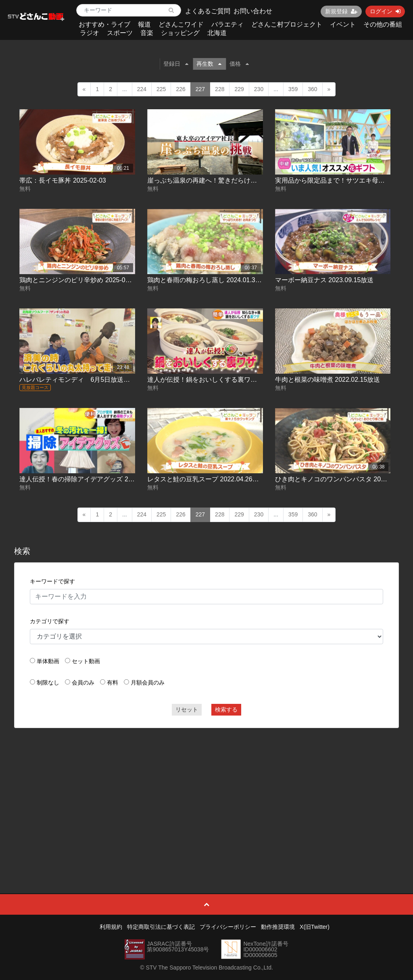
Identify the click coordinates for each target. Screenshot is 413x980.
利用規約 (111, 927)
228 (220, 89)
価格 (239, 64)
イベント (343, 24)
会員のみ (83, 682)
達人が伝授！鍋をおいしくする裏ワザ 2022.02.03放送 (226, 380)
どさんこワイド (181, 24)
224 (142, 89)
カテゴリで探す (50, 621)
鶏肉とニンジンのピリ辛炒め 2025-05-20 (79, 280)
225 (161, 89)
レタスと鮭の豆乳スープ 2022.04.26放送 (206, 479)
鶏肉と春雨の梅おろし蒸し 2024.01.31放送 (210, 280)
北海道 (217, 33)
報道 (144, 24)
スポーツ (120, 33)
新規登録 (341, 11)
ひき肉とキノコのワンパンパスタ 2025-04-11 (341, 479)
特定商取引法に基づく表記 (161, 927)
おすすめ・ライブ (104, 24)
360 (312, 89)
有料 (113, 682)
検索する (226, 710)
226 (180, 89)
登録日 (176, 64)
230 (259, 89)
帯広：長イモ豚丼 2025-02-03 (63, 180)
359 (293, 89)
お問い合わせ (253, 11)
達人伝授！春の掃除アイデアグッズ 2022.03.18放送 (95, 479)
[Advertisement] (207, 793)
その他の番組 (383, 24)
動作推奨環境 (278, 927)
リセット (187, 710)
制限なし (48, 682)
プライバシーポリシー (228, 927)
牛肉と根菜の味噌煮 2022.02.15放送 (328, 380)
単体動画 (48, 661)
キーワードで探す (52, 581)
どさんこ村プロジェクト (287, 24)
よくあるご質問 (208, 11)
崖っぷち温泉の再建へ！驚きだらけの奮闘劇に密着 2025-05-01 (239, 180)
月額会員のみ (148, 682)
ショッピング (180, 33)
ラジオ (90, 33)
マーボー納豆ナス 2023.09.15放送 (324, 280)
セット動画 (86, 661)
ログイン (385, 11)
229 (239, 89)
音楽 (147, 33)
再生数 (209, 64)
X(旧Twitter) (315, 927)
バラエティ (227, 24)
